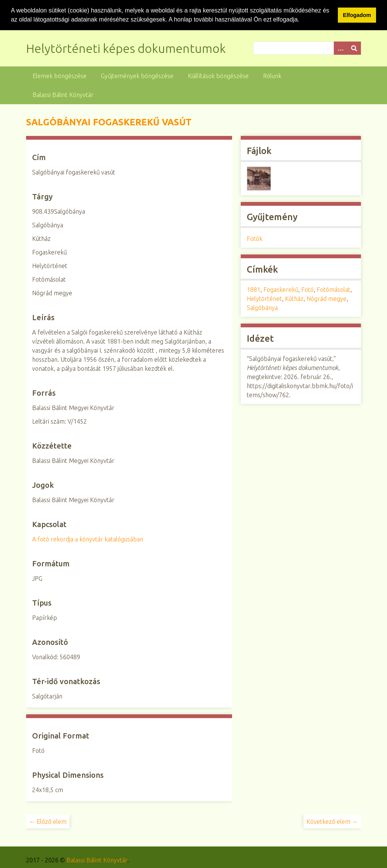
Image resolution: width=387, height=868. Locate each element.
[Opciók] (341, 48)
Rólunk (272, 76)
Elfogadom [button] (357, 15)
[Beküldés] (354, 48)
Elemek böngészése (60, 76)
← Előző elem (48, 821)
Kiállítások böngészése (218, 76)
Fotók (255, 238)
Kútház (294, 298)
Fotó (307, 289)
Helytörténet (264, 298)
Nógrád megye (327, 298)
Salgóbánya (262, 307)
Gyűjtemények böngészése (137, 76)
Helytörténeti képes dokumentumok (126, 48)
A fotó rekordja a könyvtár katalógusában (88, 539)
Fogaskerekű (281, 289)
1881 (254, 289)
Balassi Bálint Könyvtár (63, 94)
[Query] (307, 48)
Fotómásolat (334, 289)
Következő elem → (332, 821)
